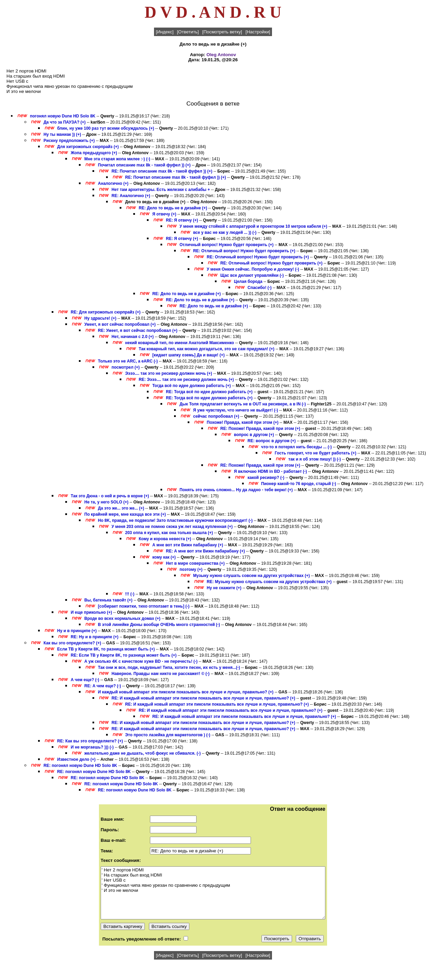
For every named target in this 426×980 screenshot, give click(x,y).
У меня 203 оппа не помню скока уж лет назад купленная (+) (172, 527)
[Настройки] (258, 32)
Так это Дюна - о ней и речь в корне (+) (110, 496)
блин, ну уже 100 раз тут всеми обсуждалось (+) (106, 128)
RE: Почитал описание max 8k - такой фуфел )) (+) (162, 171)
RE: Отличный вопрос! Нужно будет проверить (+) (244, 251)
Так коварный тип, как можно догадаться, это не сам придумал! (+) (207, 349)
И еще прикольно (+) (91, 612)
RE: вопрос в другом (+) (272, 441)
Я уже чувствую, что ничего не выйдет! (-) (236, 410)
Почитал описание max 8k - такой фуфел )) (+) (144, 165)
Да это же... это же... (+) (121, 508)
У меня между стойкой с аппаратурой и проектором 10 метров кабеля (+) (253, 226)
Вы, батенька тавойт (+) (108, 600)
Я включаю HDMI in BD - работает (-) (270, 471)
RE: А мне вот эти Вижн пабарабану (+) (205, 551)
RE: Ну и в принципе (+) (95, 637)
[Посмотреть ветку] (222, 32)
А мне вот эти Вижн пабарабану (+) (188, 545)
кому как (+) (164, 557)
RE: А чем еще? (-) (103, 686)
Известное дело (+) (76, 759)
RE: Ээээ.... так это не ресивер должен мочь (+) (186, 380)
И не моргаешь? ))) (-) (92, 747)
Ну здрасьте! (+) (100, 318)
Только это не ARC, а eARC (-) (128, 361)
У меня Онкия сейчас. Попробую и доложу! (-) (253, 269)
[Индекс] (165, 32)
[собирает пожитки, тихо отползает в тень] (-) (144, 606)
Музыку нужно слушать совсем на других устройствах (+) (251, 576)
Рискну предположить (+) (69, 141)
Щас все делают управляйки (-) (252, 275)
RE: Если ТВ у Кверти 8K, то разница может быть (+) (124, 655)
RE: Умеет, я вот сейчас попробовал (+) (138, 331)
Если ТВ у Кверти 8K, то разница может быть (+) (106, 649)
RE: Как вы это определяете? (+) (90, 741)
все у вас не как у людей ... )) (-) (225, 232)
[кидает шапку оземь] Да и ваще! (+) (189, 355)
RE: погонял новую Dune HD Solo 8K (80, 766)
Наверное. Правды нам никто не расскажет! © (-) (160, 674)
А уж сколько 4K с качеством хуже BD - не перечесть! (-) (141, 661)
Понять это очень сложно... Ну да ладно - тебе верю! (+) (236, 490)
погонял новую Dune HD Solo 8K (63, 116)
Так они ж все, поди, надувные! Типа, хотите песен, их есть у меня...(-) (169, 668)
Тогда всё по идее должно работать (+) (192, 386)
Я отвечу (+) (164, 214)
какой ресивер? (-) (266, 478)
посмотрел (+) (126, 367)
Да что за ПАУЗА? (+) (65, 122)
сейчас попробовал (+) (216, 416)
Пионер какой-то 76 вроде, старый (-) (299, 484)
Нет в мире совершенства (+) (195, 563)
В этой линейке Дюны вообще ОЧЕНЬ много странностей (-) (159, 625)
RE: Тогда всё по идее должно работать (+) (209, 392)
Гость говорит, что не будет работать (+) (316, 453)
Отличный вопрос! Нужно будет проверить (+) (227, 245)
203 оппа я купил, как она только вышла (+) (169, 533)
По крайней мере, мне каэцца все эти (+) (125, 514)
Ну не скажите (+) (224, 588)
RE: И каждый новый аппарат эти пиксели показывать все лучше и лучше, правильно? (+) (203, 698)
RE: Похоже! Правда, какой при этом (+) (260, 429)
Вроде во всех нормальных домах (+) (122, 618)
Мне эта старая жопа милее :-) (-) (117, 159)
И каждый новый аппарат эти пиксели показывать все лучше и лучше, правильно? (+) (186, 692)
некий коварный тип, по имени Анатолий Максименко (180, 343)
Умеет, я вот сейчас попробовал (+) (120, 324)
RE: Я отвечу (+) (182, 220)
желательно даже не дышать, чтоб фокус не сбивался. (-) (142, 753)
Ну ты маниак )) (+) (62, 134)
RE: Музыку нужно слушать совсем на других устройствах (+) (269, 582)
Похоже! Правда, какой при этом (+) (243, 422)
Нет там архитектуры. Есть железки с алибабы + (161, 190)
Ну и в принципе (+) (77, 631)
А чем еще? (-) (86, 680)
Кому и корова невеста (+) (165, 539)
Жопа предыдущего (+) (94, 153)
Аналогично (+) (113, 183)
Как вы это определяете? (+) (72, 643)
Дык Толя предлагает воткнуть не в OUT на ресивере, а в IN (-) (243, 404)
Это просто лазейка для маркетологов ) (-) (168, 735)
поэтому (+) (191, 569)
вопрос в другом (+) (254, 435)
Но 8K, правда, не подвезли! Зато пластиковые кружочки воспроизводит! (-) (175, 520)
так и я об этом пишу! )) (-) (315, 459)
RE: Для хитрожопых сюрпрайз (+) (106, 312)
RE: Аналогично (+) (131, 196)
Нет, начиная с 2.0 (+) (133, 337)
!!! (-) (130, 594)
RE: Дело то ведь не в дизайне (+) (173, 208)
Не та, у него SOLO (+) (106, 502)
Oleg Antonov (221, 55)
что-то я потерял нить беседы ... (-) (296, 447)
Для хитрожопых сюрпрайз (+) (88, 147)
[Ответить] (188, 32)
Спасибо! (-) (260, 288)
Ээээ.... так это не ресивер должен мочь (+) (169, 373)
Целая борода (248, 282)
